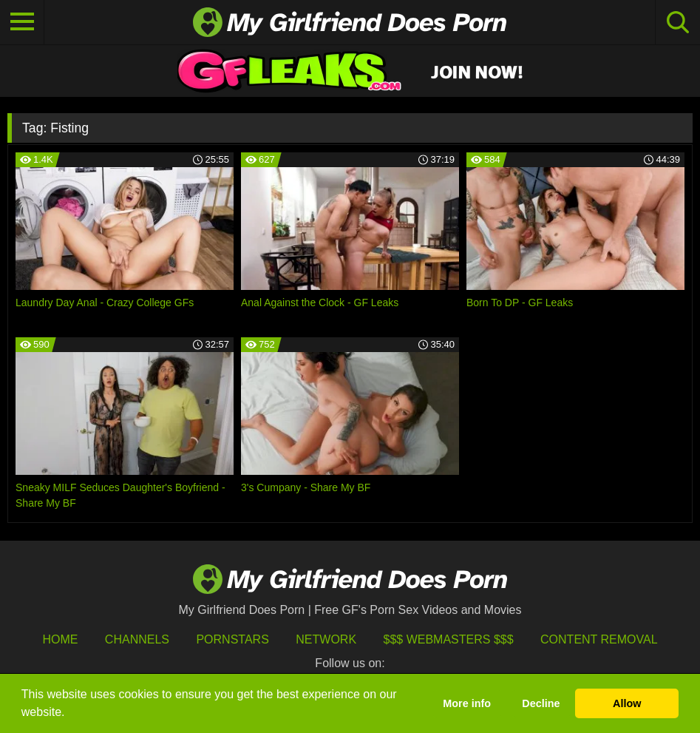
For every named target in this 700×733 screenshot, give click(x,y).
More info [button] (467, 703)
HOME (60, 639)
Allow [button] (627, 703)
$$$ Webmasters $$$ (449, 639)
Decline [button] (541, 703)
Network (326, 639)
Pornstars (232, 639)
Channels (137, 639)
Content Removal (599, 639)
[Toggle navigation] (22, 22)
